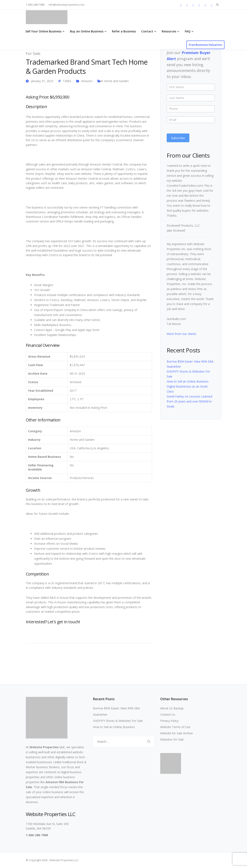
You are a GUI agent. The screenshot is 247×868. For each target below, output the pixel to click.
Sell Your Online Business (43, 31)
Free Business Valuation (205, 45)
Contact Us (168, 714)
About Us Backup (172, 708)
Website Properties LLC (47, 747)
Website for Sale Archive (177, 733)
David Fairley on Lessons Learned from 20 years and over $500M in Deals (189, 401)
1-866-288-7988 (35, 5)
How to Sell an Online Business (188, 381)
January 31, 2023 (42, 81)
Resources (169, 31)
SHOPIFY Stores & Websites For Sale (118, 721)
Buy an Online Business (87, 31)
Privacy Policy (169, 721)
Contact (147, 31)
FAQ (188, 31)
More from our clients (181, 334)
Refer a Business (124, 31)
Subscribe (178, 138)
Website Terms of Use (175, 727)
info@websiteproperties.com (66, 5)
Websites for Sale (172, 739)
